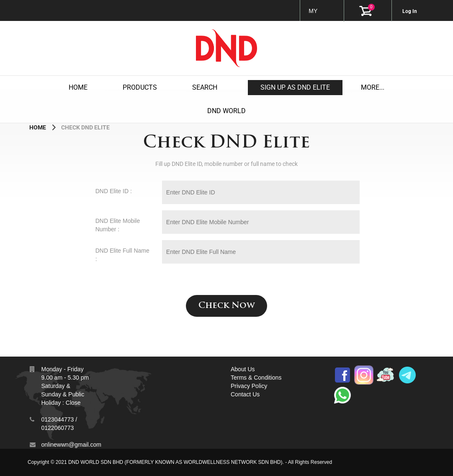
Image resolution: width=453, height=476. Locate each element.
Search (205, 87)
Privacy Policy (249, 386)
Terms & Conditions (256, 378)
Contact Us (245, 394)
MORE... (373, 87)
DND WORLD (226, 111)
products (140, 87)
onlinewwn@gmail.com (71, 445)
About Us (243, 369)
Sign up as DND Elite (295, 87)
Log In (410, 11)
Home (78, 87)
